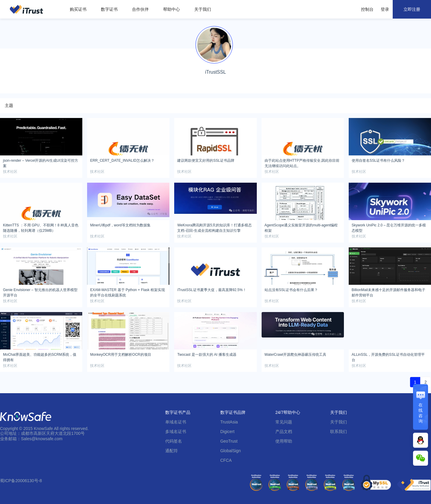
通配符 (172, 451)
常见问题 (284, 422)
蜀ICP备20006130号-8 (21, 481)
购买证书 (78, 9)
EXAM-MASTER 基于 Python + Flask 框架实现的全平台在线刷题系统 (128, 292)
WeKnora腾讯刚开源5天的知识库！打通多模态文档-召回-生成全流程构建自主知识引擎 (214, 227)
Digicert (227, 432)
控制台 (367, 9)
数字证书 (109, 9)
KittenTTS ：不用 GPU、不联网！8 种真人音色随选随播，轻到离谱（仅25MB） (41, 227)
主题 (9, 105)
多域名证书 (176, 432)
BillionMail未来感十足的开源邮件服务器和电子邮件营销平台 (388, 292)
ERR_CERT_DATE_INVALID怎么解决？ (122, 161)
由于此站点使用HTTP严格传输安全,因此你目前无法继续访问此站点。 (302, 162)
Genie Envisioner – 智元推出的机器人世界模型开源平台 (40, 292)
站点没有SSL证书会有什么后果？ (291, 290)
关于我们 (203, 9)
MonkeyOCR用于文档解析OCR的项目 (120, 355)
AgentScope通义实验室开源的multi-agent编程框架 (301, 227)
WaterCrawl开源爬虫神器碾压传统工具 (295, 355)
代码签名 (174, 441)
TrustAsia (229, 422)
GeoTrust (229, 441)
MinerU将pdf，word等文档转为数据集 (120, 225)
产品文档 (284, 432)
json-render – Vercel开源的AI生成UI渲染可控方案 (41, 162)
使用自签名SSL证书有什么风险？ (378, 161)
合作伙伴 (140, 9)
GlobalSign (231, 451)
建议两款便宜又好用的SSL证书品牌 (206, 161)
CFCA (226, 460)
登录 (385, 9)
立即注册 (412, 9)
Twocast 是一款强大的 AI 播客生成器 (207, 355)
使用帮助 (284, 441)
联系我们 (339, 432)
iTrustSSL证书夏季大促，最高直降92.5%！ (212, 290)
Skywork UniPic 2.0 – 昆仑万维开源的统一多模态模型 (389, 227)
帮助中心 (172, 9)
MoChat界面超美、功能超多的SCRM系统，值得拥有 (40, 356)
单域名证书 (176, 422)
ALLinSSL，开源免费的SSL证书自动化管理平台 (388, 356)
